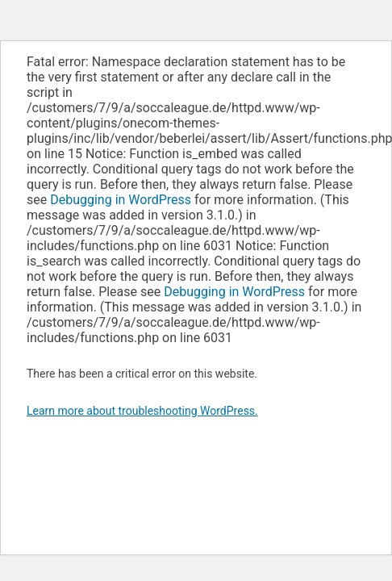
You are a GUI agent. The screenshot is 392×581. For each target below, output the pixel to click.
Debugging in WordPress (121, 200)
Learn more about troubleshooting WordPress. (142, 411)
